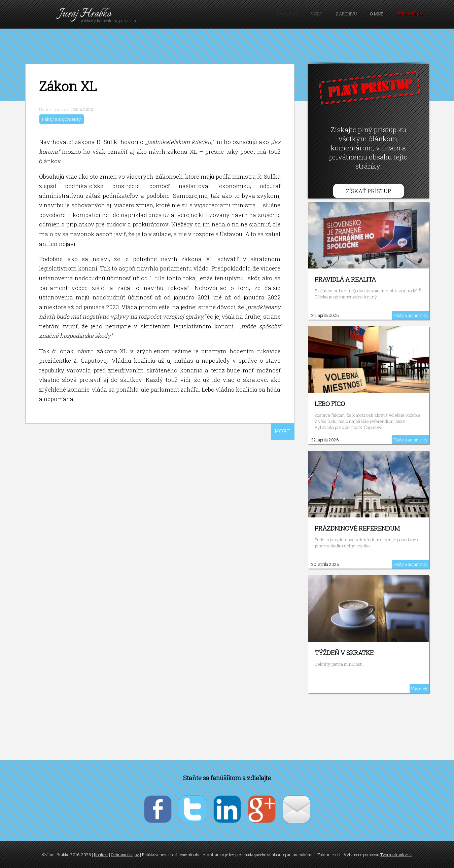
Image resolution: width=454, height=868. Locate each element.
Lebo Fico (330, 404)
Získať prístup (369, 191)
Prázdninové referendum (357, 528)
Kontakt (101, 855)
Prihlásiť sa (410, 14)
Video (317, 14)
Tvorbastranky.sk (396, 855)
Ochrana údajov (125, 855)
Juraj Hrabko (85, 14)
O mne (377, 14)
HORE (283, 431)
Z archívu (346, 14)
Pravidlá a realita (345, 279)
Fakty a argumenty (62, 119)
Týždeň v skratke (344, 653)
